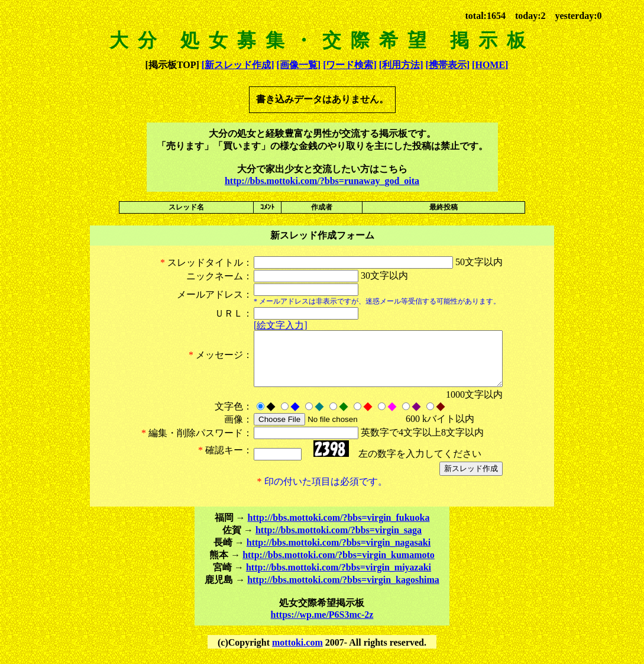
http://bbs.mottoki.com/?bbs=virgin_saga (339, 541)
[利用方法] (401, 65)
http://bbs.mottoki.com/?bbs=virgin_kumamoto (339, 565)
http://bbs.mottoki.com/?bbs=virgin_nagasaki (339, 553)
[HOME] (490, 65)
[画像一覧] (298, 65)
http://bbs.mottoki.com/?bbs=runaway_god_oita (322, 181)
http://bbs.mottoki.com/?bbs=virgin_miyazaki (339, 578)
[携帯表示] (447, 65)
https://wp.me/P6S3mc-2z (322, 625)
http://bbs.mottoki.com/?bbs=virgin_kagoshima (343, 590)
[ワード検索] (350, 65)
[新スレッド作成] (238, 65)
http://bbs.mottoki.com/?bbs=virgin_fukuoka (339, 528)
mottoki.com (297, 653)
